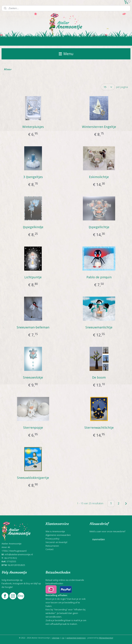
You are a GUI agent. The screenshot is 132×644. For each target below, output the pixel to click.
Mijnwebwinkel (106, 638)
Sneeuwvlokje (33, 377)
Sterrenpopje (33, 428)
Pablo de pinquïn (99, 277)
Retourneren (52, 546)
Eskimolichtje (99, 177)
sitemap (56, 638)
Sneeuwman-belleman (33, 327)
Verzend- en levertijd (56, 542)
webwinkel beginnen (76, 638)
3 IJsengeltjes (33, 177)
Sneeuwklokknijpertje (33, 478)
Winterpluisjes (33, 127)
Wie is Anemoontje (55, 531)
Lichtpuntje (33, 277)
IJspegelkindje (33, 227)
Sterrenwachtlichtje (99, 428)
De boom (99, 377)
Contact (49, 549)
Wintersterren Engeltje (99, 127)
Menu (66, 54)
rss (63, 638)
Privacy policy (53, 539)
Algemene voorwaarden (58, 535)
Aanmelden (99, 539)
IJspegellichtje (99, 227)
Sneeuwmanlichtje (99, 327)
